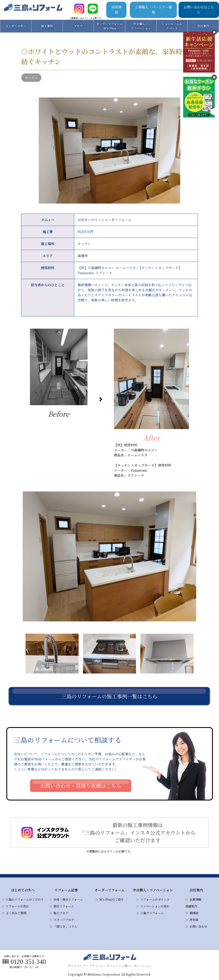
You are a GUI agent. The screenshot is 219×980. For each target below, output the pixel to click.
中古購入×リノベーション (141, 26)
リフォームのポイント (155, 899)
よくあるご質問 (16, 913)
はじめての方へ (16, 26)
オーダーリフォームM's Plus (109, 26)
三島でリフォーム (152, 913)
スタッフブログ (64, 920)
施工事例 (47, 26)
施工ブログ (61, 913)
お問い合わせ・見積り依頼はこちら (81, 786)
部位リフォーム (64, 906)
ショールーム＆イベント (172, 26)
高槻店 (194, 913)
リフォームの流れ (17, 906)
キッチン (31, 78)
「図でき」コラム (65, 926)
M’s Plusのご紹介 (112, 899)
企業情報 (195, 899)
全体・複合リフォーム (68, 899)
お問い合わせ (198, 926)
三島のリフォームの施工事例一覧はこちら (109, 696)
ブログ (78, 26)
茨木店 (194, 920)
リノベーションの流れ (155, 906)
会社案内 (203, 26)
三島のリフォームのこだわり (25, 899)
